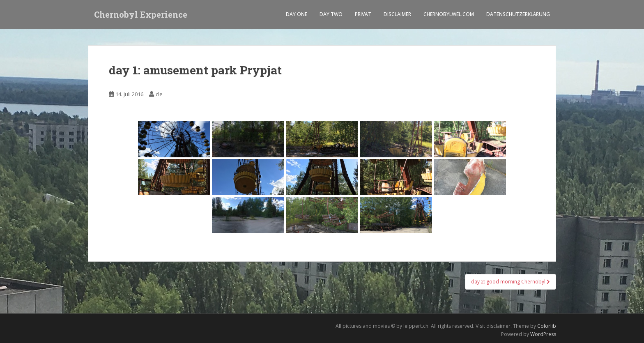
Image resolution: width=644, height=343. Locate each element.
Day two (331, 14)
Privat (363, 14)
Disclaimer (397, 14)
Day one (297, 14)
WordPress (543, 334)
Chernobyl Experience (141, 14)
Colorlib (547, 326)
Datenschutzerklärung (518, 14)
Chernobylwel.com (449, 14)
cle (159, 94)
